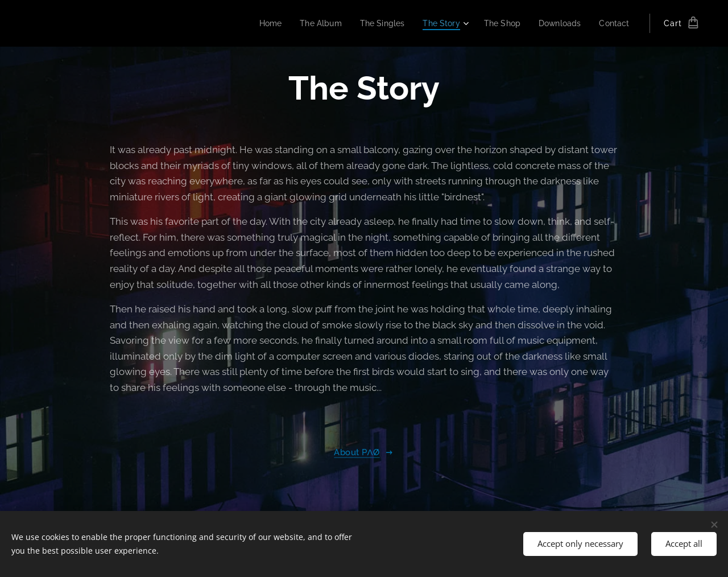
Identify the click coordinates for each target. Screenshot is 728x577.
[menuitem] (257, 23)
